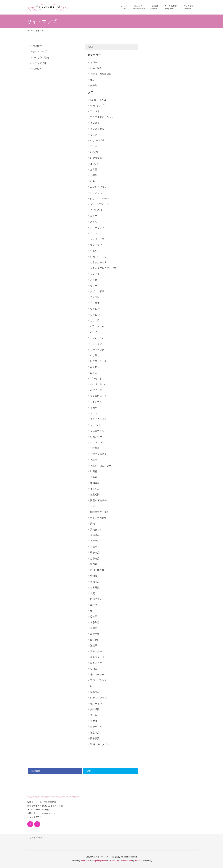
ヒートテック (97, 349)
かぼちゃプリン (98, 187)
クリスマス (96, 193)
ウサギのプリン (98, 140)
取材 (92, 80)
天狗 (92, 524)
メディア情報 (40, 63)
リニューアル (97, 431)
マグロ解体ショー (100, 396)
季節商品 (95, 553)
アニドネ (95, 111)
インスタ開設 (97, 129)
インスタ (95, 123)
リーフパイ (96, 425)
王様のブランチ (98, 680)
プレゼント (96, 379)
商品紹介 (37, 69)
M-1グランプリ (98, 106)
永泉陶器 (95, 622)
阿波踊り (95, 721)
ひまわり (95, 367)
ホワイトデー (97, 390)
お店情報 (37, 46)
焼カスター (96, 651)
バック (94, 332)
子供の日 (95, 541)
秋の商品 (95, 692)
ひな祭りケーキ (98, 361)
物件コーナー (97, 675)
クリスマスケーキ (100, 198)
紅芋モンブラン (98, 698)
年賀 (92, 593)
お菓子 (94, 181)
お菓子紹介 (96, 68)
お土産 (94, 169)
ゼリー (94, 286)
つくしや (95, 309)
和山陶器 (95, 483)
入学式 (94, 477)
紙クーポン (96, 704)
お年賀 (94, 175)
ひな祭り (95, 355)
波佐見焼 (95, 634)
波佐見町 (95, 640)
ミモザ (94, 408)
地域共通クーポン (100, 512)
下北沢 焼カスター (101, 466)
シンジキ (95, 274)
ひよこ (94, 373)
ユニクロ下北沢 (98, 419)
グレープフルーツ (100, 204)
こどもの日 (96, 210)
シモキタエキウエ (100, 257)
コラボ (94, 216)
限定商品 (95, 733)
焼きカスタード (98, 663)
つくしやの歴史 (41, 57)
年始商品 (95, 582)
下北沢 (94, 460)
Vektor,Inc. (139, 861)
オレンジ (95, 164)
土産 (92, 506)
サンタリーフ (97, 239)
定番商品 (95, 559)
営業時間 (95, 495)
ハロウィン (96, 344)
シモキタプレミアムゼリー (104, 268)
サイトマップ (40, 52)
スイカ (94, 280)
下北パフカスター (100, 454)
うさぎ (94, 135)
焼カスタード (97, 657)
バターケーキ (97, 326)
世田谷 (94, 471)
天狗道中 (95, 535)
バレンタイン (97, 338)
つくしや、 (96, 315)
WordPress (85, 861)
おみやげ (95, 152)
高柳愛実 (95, 738)
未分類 (94, 86)
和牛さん (95, 489)
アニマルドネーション (102, 117)
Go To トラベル (98, 100)
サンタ (94, 233)
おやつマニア (97, 158)
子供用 (94, 547)
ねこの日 (95, 320)
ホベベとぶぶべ (98, 384)
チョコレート (97, 297)
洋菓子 (94, 646)
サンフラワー (97, 245)
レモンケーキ (97, 437)
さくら (94, 222)
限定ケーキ (96, 727)
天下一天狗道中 (98, 518)
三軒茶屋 (95, 448)
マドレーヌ (96, 402)
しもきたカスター (100, 262)
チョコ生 (95, 303)
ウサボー (95, 146)
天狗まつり (96, 529)
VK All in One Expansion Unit (120, 861)
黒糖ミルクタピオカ (101, 744)
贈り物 (94, 715)
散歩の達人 (96, 599)
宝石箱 (94, 564)
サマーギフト (97, 228)
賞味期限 (95, 709)
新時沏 (94, 605)
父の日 (94, 669)
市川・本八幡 (97, 570)
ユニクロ (95, 413)
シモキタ (95, 251)
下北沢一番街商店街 (101, 74)
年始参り (95, 576)
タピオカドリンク (100, 291)
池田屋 (94, 628)
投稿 (90, 47)
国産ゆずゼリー (98, 500)
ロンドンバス (97, 442)
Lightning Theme (100, 861)
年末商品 (95, 587)
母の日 (94, 616)
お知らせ (95, 62)
